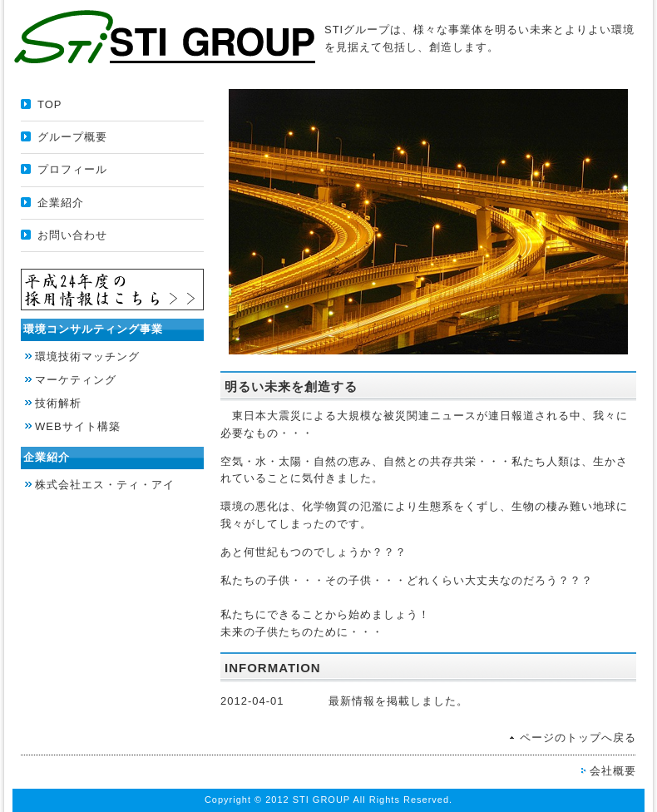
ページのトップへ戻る (578, 738)
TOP (50, 104)
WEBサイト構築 (78, 426)
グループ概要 (72, 137)
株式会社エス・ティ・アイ (105, 485)
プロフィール (72, 169)
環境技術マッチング (87, 356)
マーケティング (76, 380)
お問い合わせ (72, 235)
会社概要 (613, 771)
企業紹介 (61, 203)
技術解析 (58, 403)
